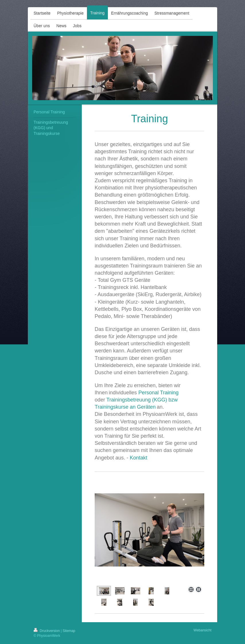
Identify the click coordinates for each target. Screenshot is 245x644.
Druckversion (47, 631)
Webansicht (203, 630)
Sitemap (69, 631)
